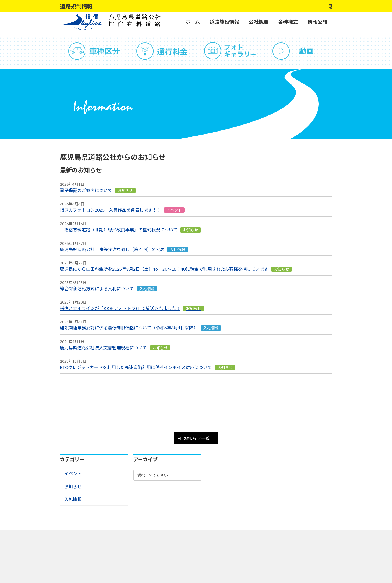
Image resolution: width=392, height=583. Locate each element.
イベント (73, 449)
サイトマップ (298, 514)
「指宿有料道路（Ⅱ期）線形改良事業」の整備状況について (119, 230)
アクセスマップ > (233, 569)
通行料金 (162, 51)
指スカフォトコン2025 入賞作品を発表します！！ (111, 210)
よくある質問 (94, 514)
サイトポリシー (162, 514)
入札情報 (73, 474)
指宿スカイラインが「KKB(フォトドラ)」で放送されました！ (120, 308)
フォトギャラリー (230, 51)
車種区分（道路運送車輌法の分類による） (94, 51)
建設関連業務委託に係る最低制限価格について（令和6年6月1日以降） (129, 328)
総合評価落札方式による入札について (97, 289)
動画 (298, 51)
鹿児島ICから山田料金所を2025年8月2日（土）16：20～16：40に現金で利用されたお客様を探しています (164, 269)
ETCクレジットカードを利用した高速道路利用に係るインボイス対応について (136, 367)
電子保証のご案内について (86, 190)
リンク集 (230, 514)
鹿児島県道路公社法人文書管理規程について (103, 348)
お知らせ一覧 (197, 413)
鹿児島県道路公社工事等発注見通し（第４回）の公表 (112, 249)
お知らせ (73, 462)
